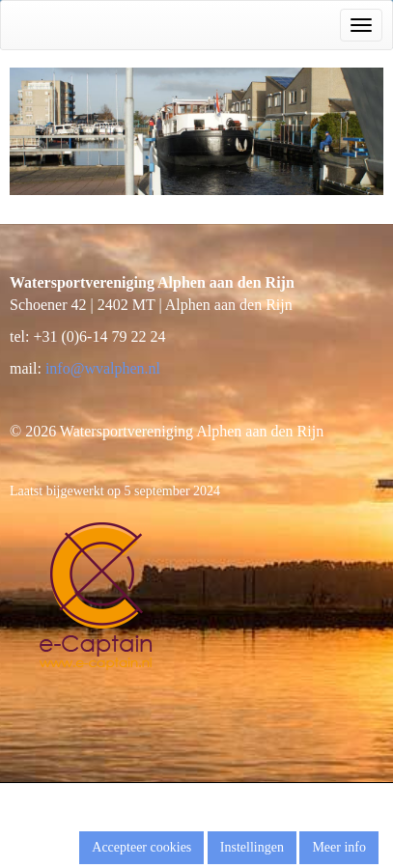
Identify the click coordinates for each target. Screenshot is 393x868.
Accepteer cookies (141, 847)
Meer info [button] (339, 847)
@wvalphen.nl (103, 368)
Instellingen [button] (252, 847)
